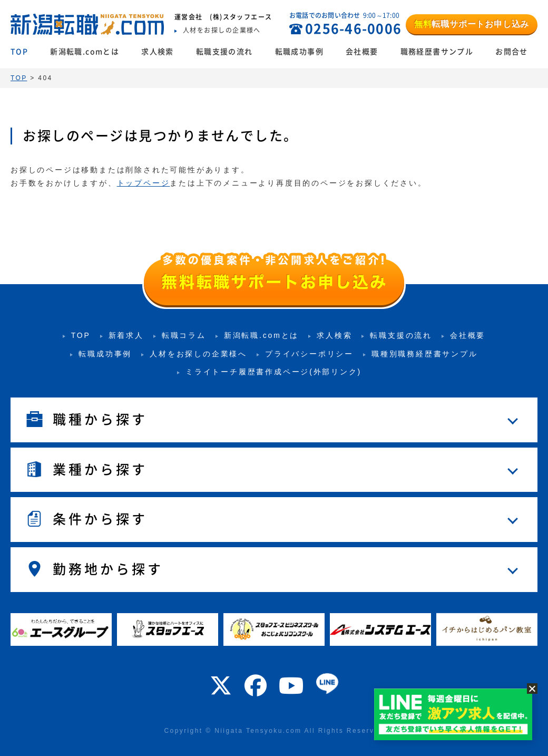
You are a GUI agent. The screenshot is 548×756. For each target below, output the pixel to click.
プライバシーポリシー (309, 354)
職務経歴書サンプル (437, 52)
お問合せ (512, 52)
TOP (19, 52)
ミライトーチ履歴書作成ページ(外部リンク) (273, 372)
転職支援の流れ (224, 52)
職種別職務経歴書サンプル (425, 354)
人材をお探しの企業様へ (198, 354)
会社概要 (362, 52)
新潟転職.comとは (85, 52)
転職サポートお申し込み (472, 24)
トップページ (144, 183)
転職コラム (184, 335)
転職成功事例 (299, 52)
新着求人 (126, 335)
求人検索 (158, 52)
